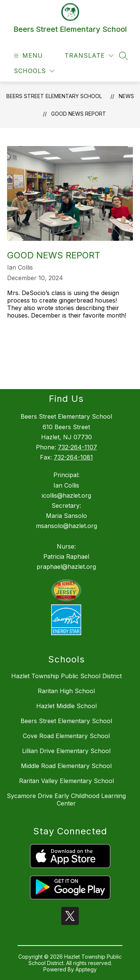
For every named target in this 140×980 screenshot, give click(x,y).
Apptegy (86, 969)
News (126, 96)
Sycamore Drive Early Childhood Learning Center (66, 800)
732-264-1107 (77, 447)
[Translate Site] (89, 56)
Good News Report (79, 114)
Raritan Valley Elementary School (66, 781)
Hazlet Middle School (66, 706)
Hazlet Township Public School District (66, 676)
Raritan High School (66, 691)
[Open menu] (27, 56)
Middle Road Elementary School (66, 766)
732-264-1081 (73, 457)
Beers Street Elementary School (54, 96)
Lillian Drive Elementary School (66, 751)
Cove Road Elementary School (66, 736)
